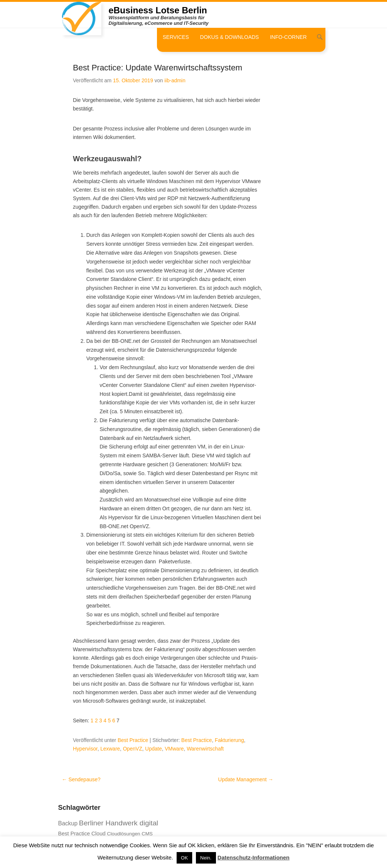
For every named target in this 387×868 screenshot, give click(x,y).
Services (176, 37)
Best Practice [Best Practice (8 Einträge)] (74, 834)
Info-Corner (288, 37)
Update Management (246, 779)
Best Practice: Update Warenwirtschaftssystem (158, 68)
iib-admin (175, 80)
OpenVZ (132, 749)
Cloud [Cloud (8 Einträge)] (98, 834)
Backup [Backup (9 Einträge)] (68, 823)
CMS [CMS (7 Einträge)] (147, 834)
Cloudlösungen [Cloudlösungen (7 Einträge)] (124, 834)
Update (153, 749)
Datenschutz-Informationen (253, 857)
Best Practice (133, 740)
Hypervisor (85, 749)
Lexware (110, 749)
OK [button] (185, 858)
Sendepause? (81, 779)
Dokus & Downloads (229, 37)
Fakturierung (229, 740)
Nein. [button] (206, 858)
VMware (174, 749)
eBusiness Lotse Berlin (158, 10)
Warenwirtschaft (205, 749)
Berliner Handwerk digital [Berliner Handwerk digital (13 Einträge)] (119, 823)
